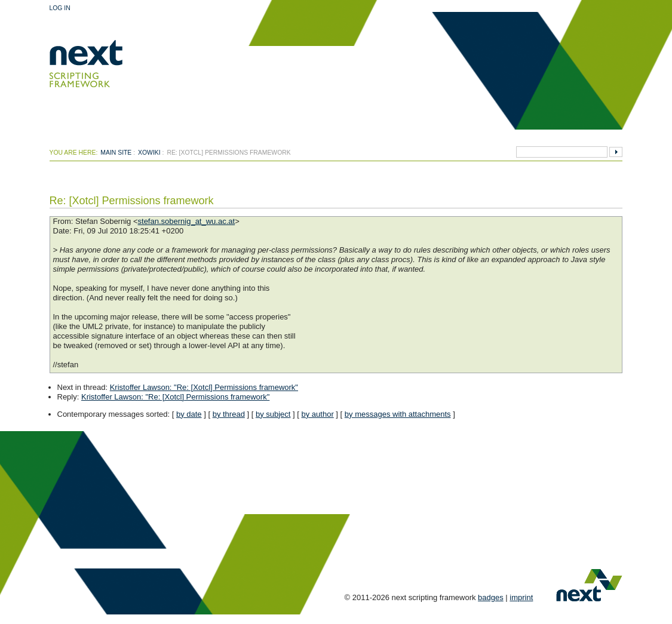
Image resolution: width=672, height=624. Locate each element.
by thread (229, 414)
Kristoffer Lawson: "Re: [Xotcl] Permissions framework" (204, 387)
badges (491, 597)
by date (189, 414)
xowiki (149, 153)
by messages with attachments (398, 414)
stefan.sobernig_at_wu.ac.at (187, 221)
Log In (60, 8)
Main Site (116, 153)
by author (318, 414)
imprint (521, 597)
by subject (273, 414)
